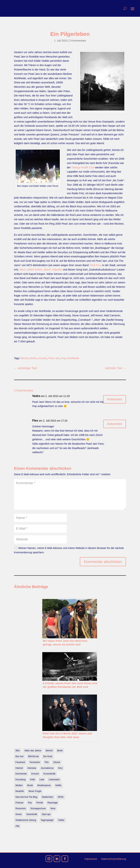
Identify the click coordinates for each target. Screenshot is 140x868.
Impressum (91, 859)
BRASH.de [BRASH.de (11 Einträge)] (33, 756)
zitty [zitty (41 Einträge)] (17, 826)
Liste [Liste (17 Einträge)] (42, 780)
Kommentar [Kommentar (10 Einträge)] (21, 774)
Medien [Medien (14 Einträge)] (19, 785)
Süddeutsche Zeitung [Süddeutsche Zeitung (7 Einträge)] (26, 820)
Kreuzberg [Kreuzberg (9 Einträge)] (21, 780)
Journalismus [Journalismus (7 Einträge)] (47, 768)
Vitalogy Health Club (83, 167)
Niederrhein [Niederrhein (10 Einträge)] (48, 797)
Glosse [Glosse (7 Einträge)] (57, 762)
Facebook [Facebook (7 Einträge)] (20, 762)
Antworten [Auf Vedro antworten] (114, 400)
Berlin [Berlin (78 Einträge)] (60, 751)
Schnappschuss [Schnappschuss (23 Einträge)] (38, 808)
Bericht (25, 358)
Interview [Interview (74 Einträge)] (32, 768)
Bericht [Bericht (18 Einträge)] (49, 751)
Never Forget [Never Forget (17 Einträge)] (35, 791)
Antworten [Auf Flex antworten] (114, 424)
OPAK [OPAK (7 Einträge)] (61, 797)
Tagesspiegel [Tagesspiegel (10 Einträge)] (47, 820)
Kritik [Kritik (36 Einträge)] (33, 780)
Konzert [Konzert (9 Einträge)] (35, 774)
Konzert (42, 358)
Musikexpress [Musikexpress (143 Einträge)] (44, 785)
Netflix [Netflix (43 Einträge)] (58, 785)
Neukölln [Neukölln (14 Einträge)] (20, 791)
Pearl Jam (54, 358)
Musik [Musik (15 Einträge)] (30, 785)
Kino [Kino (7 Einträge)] (60, 768)
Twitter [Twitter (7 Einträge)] (61, 820)
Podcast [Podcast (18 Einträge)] (19, 803)
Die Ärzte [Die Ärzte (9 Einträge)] (48, 756)
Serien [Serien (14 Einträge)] (19, 814)
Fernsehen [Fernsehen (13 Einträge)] (35, 762)
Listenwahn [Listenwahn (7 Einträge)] (54, 780)
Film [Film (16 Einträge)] (47, 762)
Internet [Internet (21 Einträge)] (19, 768)
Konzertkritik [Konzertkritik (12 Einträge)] (49, 774)
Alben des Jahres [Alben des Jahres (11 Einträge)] (33, 751)
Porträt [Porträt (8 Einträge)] (40, 803)
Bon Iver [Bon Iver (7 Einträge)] (20, 756)
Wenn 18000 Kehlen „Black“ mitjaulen (41, 270)
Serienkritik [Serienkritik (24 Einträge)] (32, 814)
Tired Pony (95, 265)
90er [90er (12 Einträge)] (18, 751)
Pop (64, 358)
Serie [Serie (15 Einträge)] (53, 808)
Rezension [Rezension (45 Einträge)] (21, 808)
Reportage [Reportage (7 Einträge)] (52, 803)
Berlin (34, 358)
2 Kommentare (78, 41)
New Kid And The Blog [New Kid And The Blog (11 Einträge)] (26, 797)
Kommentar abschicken (103, 562)
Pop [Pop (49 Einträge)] (30, 803)
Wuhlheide (73, 358)
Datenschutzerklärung (114, 859)
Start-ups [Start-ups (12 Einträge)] (46, 814)
